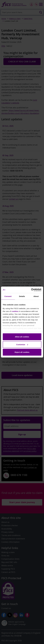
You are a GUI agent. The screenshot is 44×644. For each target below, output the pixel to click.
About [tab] (36, 296)
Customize (22, 344)
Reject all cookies (22, 352)
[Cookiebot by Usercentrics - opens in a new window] (31, 290)
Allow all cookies (22, 337)
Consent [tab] (8, 296)
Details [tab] (22, 296)
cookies (15, 311)
